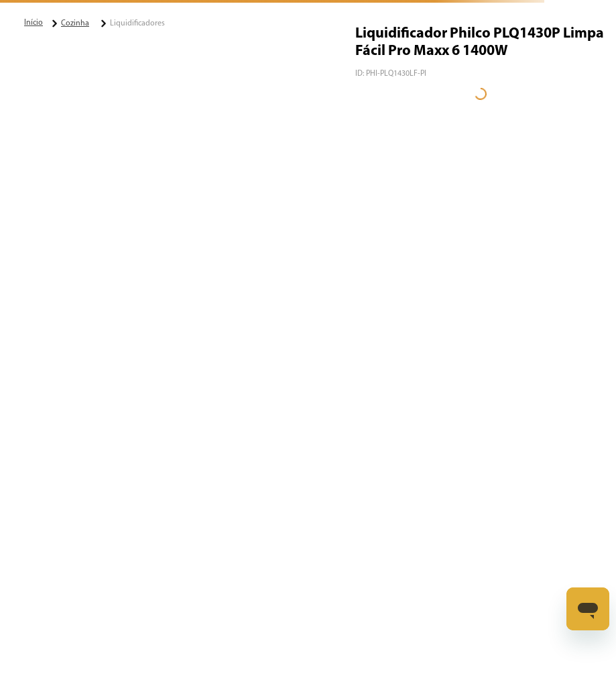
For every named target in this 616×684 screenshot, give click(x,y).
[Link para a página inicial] (34, 23)
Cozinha (75, 23)
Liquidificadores (137, 23)
